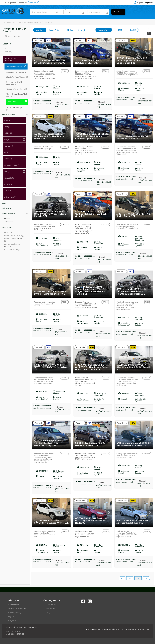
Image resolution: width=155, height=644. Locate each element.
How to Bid (51, 605)
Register (149, 3)
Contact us (22, 3)
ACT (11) (8, 49)
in (89, 10)
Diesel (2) (8, 232)
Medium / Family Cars (16, 89)
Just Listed (69, 30)
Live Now (40, 30)
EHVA (14, 3)
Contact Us (13, 605)
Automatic (9, 222)
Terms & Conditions (17, 609)
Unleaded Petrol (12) (12, 249)
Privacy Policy (15, 613)
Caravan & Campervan (16, 72)
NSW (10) (8, 52)
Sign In (139, 3)
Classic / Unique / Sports (17, 77)
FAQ (48, 613)
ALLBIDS (6, 3)
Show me (68, 10)
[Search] (57, 12)
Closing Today (54, 30)
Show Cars (118, 12)
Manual (7, 219)
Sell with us (33, 3)
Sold (80, 30)
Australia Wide (104, 30)
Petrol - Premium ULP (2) (14, 236)
